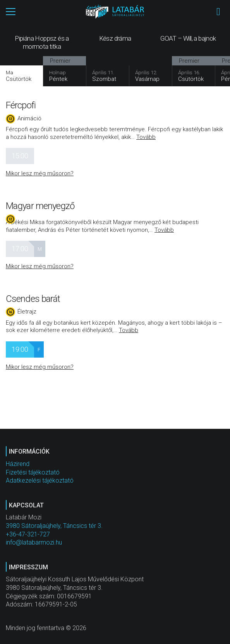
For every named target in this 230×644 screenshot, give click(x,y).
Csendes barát (33, 299)
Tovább (146, 137)
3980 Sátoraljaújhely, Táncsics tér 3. (54, 526)
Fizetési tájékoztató (33, 472)
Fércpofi (21, 105)
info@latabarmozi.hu (34, 542)
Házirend (18, 464)
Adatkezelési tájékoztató (40, 480)
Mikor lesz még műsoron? (40, 173)
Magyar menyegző (40, 206)
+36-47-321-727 (28, 534)
